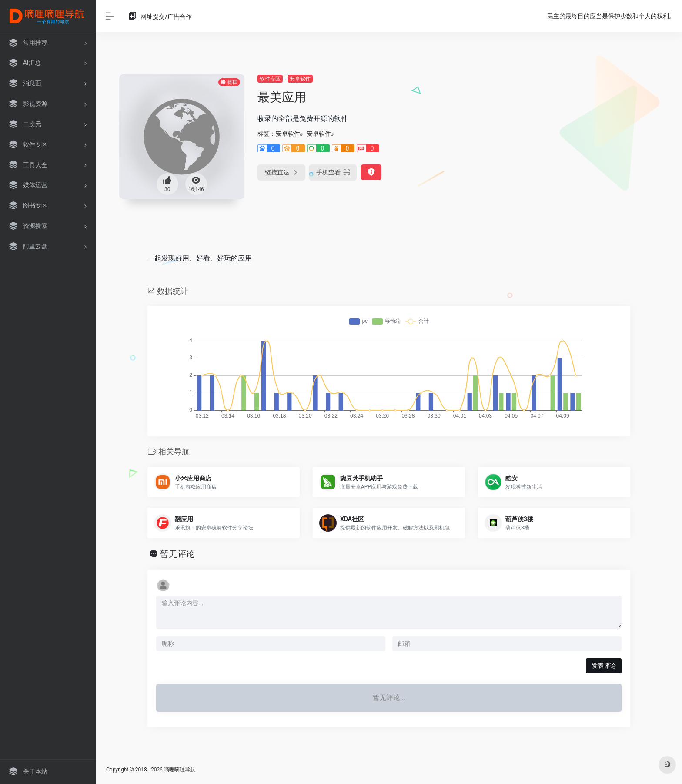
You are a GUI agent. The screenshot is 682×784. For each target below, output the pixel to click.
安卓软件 (300, 79)
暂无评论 (177, 554)
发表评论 (604, 666)
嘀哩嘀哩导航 (180, 770)
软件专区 (270, 79)
